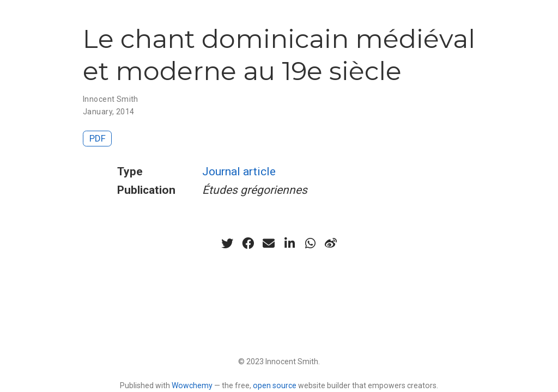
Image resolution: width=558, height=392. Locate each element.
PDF (98, 138)
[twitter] (227, 243)
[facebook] (248, 243)
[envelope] (269, 243)
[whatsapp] (310, 243)
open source (275, 385)
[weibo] (331, 243)
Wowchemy (192, 385)
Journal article (239, 171)
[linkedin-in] (289, 243)
